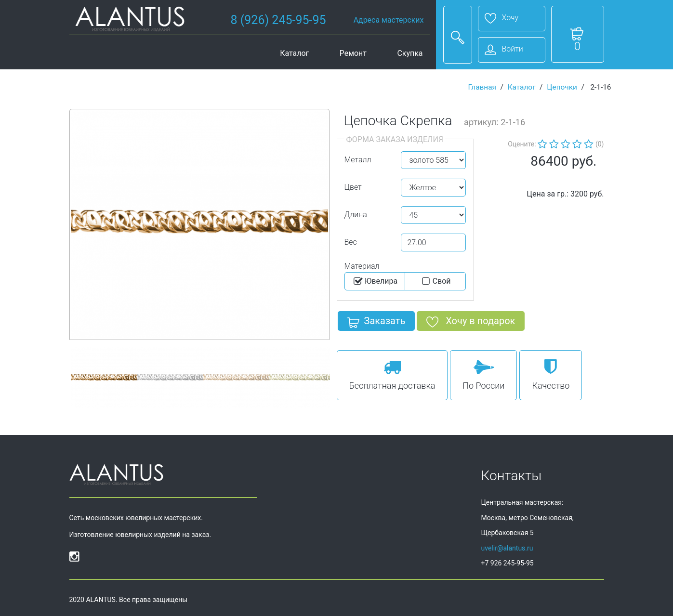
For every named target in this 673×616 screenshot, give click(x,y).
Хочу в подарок (471, 323)
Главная (482, 87)
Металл (358, 160)
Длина (356, 215)
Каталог (294, 53)
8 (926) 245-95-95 (278, 20)
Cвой (435, 281)
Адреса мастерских (389, 20)
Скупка (410, 53)
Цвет (353, 187)
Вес (351, 242)
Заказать (376, 323)
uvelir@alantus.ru (507, 548)
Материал (362, 266)
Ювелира (375, 281)
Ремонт (353, 53)
